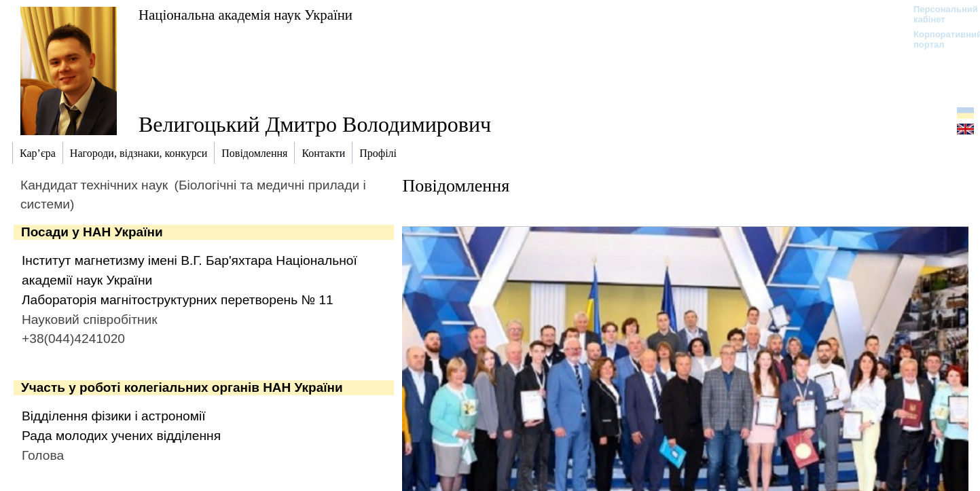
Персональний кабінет (939, 14)
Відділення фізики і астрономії (114, 416)
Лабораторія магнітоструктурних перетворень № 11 (178, 300)
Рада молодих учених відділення (121, 436)
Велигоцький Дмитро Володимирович (315, 124)
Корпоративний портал (939, 39)
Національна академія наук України (246, 15)
